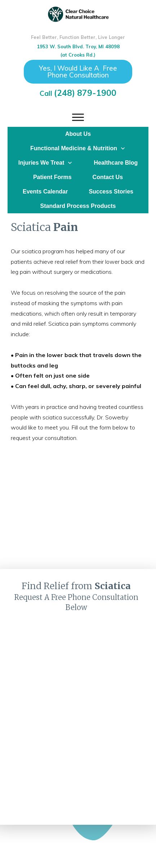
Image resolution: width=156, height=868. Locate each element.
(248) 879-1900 (85, 93)
